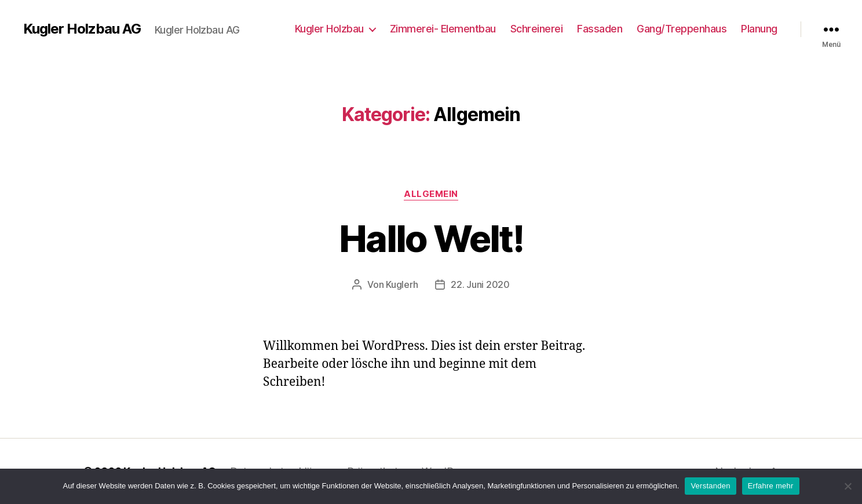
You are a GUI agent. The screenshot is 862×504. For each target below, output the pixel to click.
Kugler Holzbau (329, 29)
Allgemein (431, 194)
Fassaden (600, 29)
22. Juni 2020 (480, 284)
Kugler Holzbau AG (82, 29)
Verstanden (710, 486)
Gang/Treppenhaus (682, 29)
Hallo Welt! (431, 238)
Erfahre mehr (771, 486)
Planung (759, 29)
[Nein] (848, 486)
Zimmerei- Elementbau (443, 29)
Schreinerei (537, 29)
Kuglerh (402, 284)
